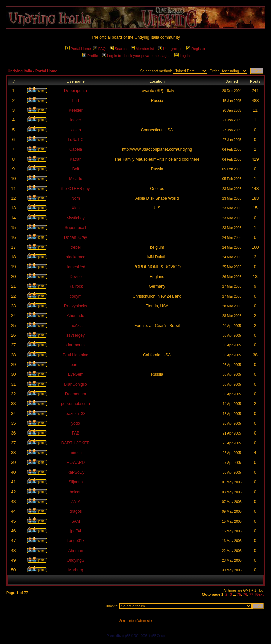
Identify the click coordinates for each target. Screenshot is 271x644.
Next (260, 594)
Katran (75, 159)
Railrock (75, 286)
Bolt (76, 169)
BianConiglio (75, 384)
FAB (76, 433)
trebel (76, 247)
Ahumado (75, 316)
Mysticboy (75, 218)
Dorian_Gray (76, 237)
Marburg (76, 570)
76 (245, 594)
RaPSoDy (76, 472)
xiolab (75, 130)
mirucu (76, 453)
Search (118, 49)
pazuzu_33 (76, 414)
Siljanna (76, 482)
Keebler (75, 110)
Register (196, 49)
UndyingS (76, 560)
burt (76, 101)
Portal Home (78, 49)
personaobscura (76, 404)
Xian (76, 208)
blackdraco (76, 257)
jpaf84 (76, 531)
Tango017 (76, 541)
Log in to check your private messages (136, 56)
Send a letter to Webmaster (136, 621)
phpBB (126, 636)
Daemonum (76, 394)
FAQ (99, 49)
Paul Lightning (76, 355)
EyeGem (76, 374)
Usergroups (170, 49)
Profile (90, 56)
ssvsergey (76, 335)
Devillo (76, 277)
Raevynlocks (76, 306)
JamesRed (75, 267)
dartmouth (76, 345)
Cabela (76, 149)
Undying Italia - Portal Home (33, 71)
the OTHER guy (76, 189)
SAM (76, 521)
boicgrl (75, 492)
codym (75, 296)
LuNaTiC (76, 140)
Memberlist (142, 49)
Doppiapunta (76, 91)
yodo (76, 423)
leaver (76, 120)
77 (251, 594)
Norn (76, 198)
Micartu (75, 179)
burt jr (76, 365)
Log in (182, 56)
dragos (76, 511)
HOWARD (76, 463)
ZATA (76, 502)
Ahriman (76, 551)
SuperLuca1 (76, 228)
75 (239, 594)
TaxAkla (76, 326)
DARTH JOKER (76, 443)
